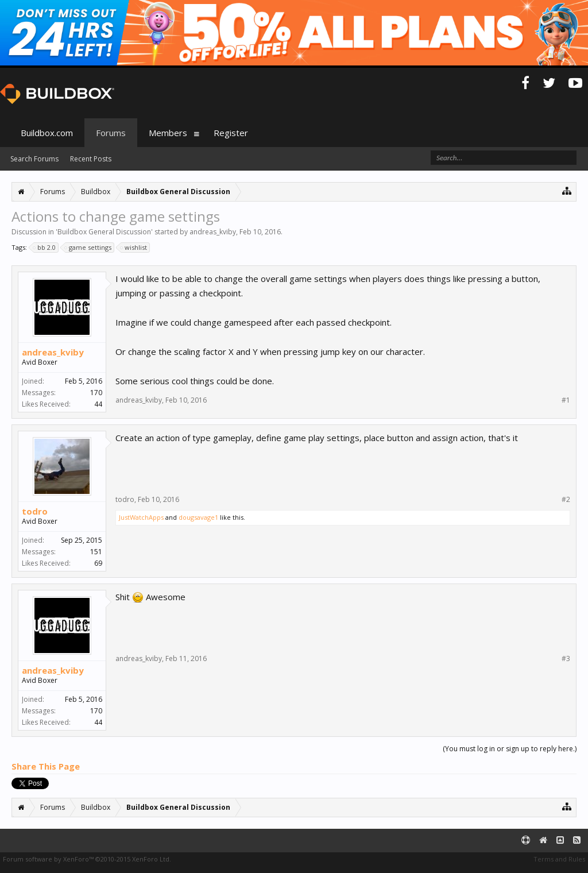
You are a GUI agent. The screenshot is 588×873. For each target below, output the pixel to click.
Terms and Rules (559, 859)
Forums (111, 133)
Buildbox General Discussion (104, 232)
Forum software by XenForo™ (87, 859)
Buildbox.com (47, 133)
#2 (566, 500)
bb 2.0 (45, 248)
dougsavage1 (198, 517)
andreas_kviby (213, 232)
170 (96, 393)
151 (96, 552)
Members (168, 133)
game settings (88, 248)
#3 (566, 659)
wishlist (134, 248)
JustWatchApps (141, 517)
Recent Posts (91, 159)
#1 (566, 400)
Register (231, 133)
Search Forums (34, 159)
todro (35, 511)
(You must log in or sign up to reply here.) (510, 749)
